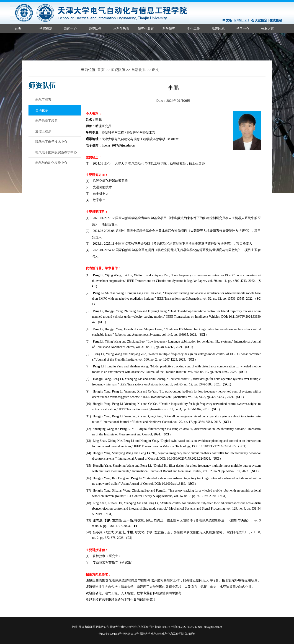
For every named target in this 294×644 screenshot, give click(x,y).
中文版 (227, 20)
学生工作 (193, 29)
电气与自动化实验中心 (51, 163)
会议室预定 (259, 20)
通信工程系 (43, 131)
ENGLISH (242, 20)
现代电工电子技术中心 (51, 142)
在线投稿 (276, 20)
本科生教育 (121, 29)
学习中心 (243, 29)
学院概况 (46, 29)
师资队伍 (95, 29)
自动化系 (139, 70)
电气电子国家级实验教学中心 (56, 152)
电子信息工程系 (46, 121)
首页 (18, 29)
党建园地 (218, 29)
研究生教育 (146, 29)
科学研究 (169, 29)
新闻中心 (70, 29)
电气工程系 (43, 100)
